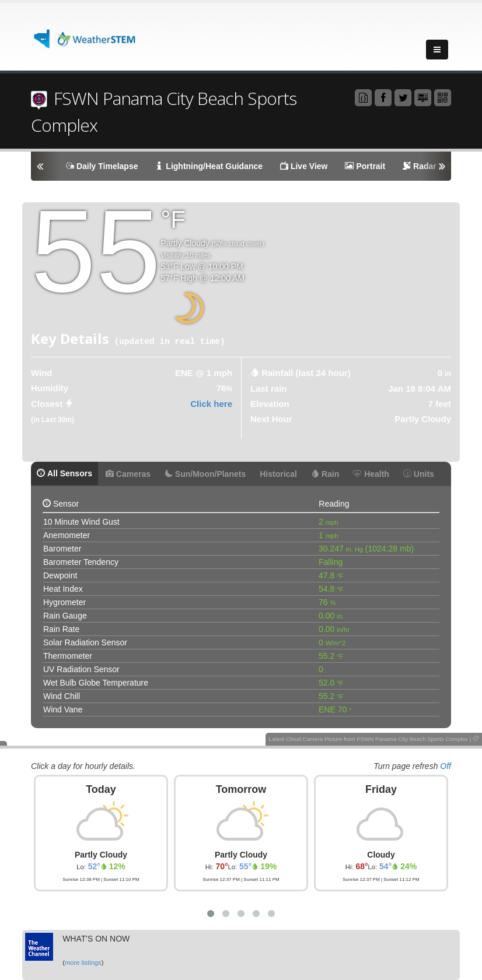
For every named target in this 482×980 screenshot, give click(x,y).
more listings (83, 963)
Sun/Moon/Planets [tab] (205, 474)
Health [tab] (371, 474)
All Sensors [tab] (64, 473)
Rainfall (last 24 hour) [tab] (306, 373)
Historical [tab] (278, 474)
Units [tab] (419, 474)
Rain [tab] (325, 474)
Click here (211, 404)
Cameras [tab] (128, 474)
